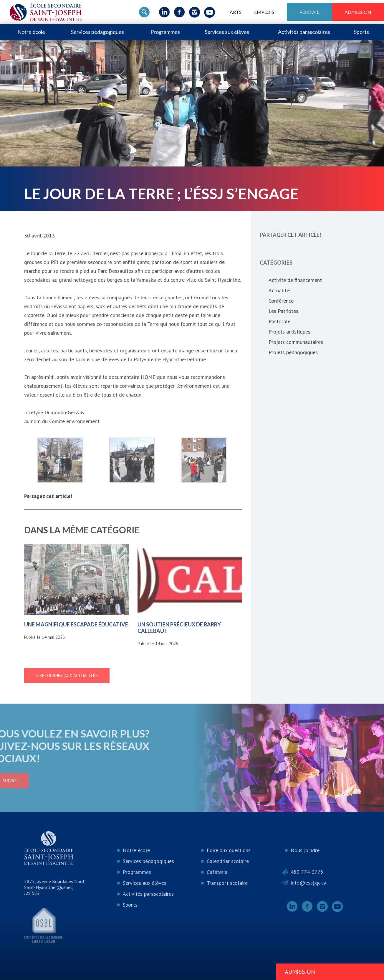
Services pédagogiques (97, 32)
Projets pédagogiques (293, 352)
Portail (309, 12)
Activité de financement (295, 280)
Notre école (31, 32)
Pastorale (279, 321)
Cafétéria (217, 872)
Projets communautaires (296, 342)
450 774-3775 (307, 872)
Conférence (281, 301)
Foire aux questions (229, 850)
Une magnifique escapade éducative (76, 624)
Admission (358, 12)
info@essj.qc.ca (308, 883)
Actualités (280, 290)
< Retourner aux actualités (67, 675)
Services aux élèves (227, 32)
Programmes (165, 32)
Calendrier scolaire (228, 861)
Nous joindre (305, 850)
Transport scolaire (227, 883)
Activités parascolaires (304, 32)
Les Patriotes (283, 311)
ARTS (236, 12)
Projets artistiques (289, 332)
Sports (361, 32)
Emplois (264, 12)
